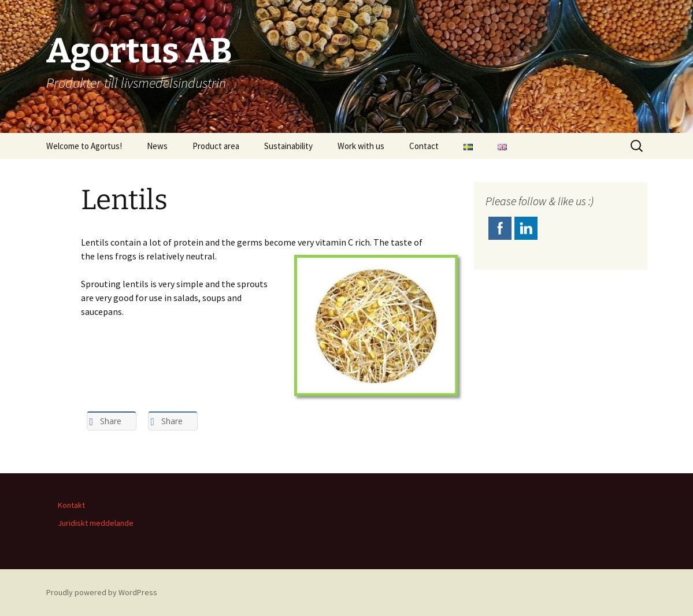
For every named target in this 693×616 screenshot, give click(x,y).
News (157, 146)
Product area (216, 146)
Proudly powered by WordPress (102, 592)
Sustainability (288, 146)
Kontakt (71, 505)
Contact (424, 146)
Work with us (361, 146)
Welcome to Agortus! (84, 146)
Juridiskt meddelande (96, 523)
